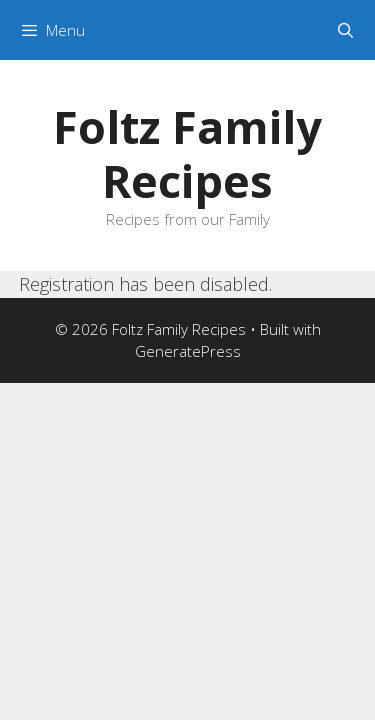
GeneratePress (188, 351)
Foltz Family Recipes (187, 153)
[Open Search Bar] (345, 30)
